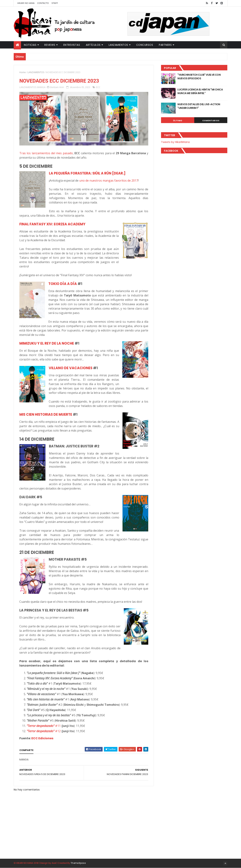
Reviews (50, 45)
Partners (165, 45)
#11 (44, 726)
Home (23, 72)
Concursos (145, 45)
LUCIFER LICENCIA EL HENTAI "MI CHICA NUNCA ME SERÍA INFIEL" (200, 91)
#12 (44, 731)
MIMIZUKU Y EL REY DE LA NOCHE (47, 343)
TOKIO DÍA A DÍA (63, 284)
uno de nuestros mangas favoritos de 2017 (109, 180)
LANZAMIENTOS (36, 72)
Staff (55, 3)
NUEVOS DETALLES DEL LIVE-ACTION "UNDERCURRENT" (199, 106)
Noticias (30, 45)
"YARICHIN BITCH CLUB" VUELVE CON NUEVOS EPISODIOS (199, 77)
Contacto (43, 3)
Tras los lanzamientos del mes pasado (46, 153)
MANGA (41, 87)
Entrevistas (72, 45)
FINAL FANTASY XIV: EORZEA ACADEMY (52, 224)
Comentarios (211, 121)
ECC (98, 87)
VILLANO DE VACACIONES (71, 368)
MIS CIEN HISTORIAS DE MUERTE (46, 414)
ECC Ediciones (42, 738)
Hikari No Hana (26, 3)
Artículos (93, 45)
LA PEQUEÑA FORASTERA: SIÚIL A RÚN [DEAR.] (87, 173)
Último (178, 121)
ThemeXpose (78, 863)
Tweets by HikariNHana (175, 142)
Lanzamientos (118, 45)
